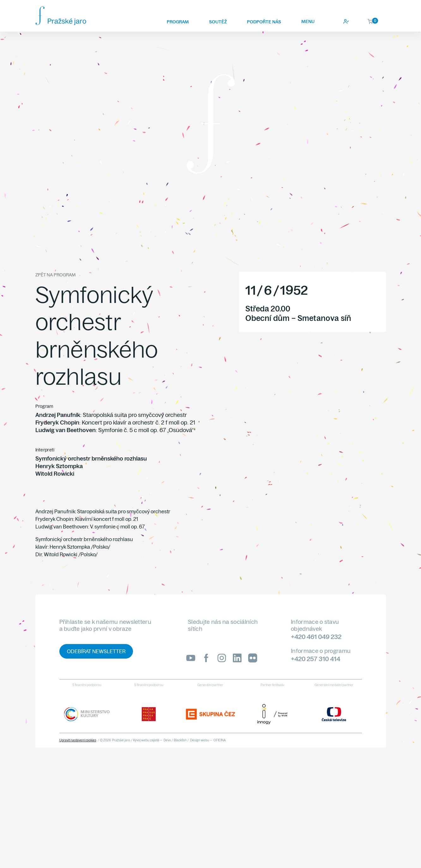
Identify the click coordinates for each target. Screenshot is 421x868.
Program (178, 22)
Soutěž (218, 22)
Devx (167, 740)
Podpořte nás (264, 22)
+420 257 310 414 (316, 659)
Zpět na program (55, 275)
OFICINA (220, 740)
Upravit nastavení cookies (78, 740)
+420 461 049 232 (316, 637)
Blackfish (180, 740)
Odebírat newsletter (96, 651)
